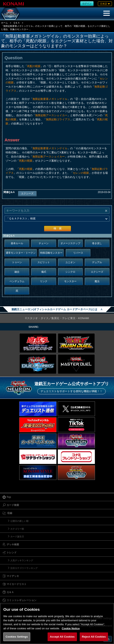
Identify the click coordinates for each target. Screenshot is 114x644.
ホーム (4, 23)
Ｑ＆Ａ (17, 23)
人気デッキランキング (22, 560)
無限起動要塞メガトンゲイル (50, 99)
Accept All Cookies (62, 637)
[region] (57, 623)
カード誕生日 (17, 536)
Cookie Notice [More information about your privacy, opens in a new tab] (71, 628)
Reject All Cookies (94, 637)
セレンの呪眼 (81, 173)
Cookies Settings (17, 637)
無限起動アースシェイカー (51, 115)
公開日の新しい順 (19, 521)
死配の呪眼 (34, 66)
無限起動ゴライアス (58, 119)
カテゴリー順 (17, 529)
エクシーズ (27, 193)
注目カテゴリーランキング (24, 568)
